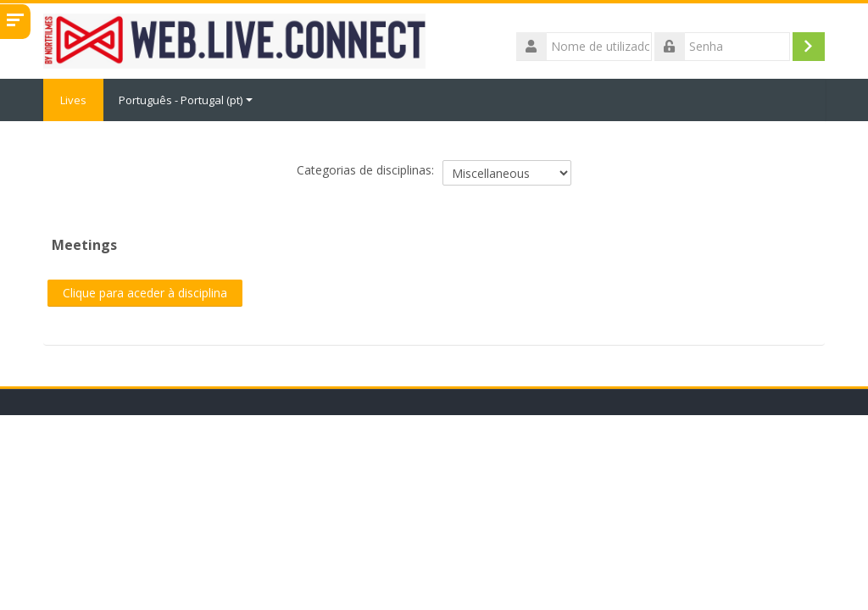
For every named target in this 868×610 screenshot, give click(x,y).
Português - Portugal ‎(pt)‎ (186, 100)
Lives (73, 100)
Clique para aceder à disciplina (145, 293)
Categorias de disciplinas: (365, 170)
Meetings (84, 245)
